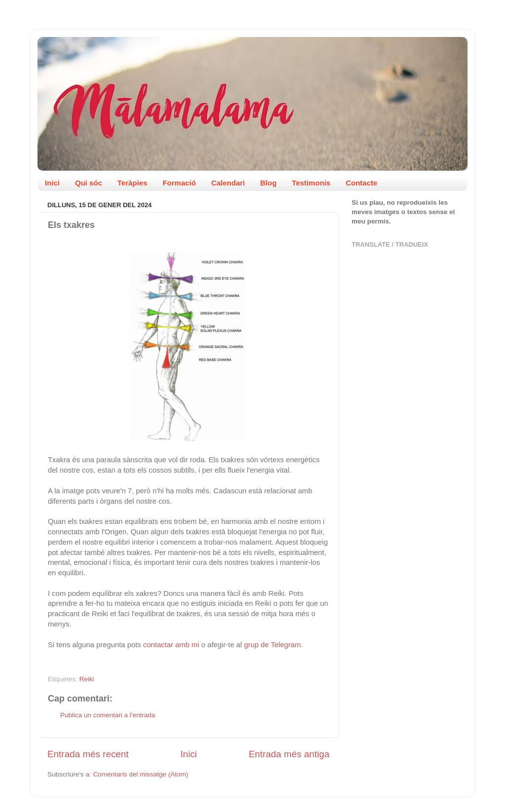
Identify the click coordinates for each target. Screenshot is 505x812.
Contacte (361, 183)
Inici (52, 183)
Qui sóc (89, 183)
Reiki (87, 679)
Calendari (228, 183)
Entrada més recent (88, 754)
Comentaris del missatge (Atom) (141, 774)
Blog (269, 183)
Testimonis (311, 183)
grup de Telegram (272, 645)
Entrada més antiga (289, 754)
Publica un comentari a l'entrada (108, 715)
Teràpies (132, 183)
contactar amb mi (171, 645)
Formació (180, 183)
